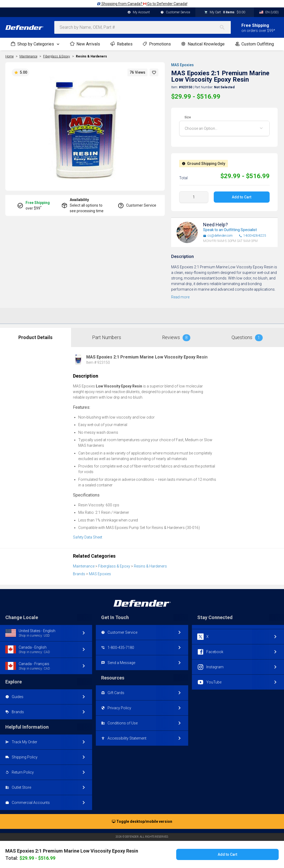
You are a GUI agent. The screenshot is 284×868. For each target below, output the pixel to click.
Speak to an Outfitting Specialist (230, 230)
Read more (180, 297)
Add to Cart (242, 197)
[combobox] (143, 27)
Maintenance (84, 566)
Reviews (176, 338)
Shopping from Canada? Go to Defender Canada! (142, 4)
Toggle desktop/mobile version (142, 822)
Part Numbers (107, 337)
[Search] (225, 27)
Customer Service (175, 12)
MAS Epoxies (182, 65)
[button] (154, 72)
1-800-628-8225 (252, 236)
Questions (247, 338)
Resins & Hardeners (91, 56)
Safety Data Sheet (88, 537)
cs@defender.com (218, 236)
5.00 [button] (20, 73)
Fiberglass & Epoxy (114, 566)
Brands (79, 574)
